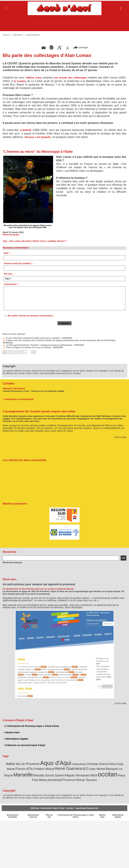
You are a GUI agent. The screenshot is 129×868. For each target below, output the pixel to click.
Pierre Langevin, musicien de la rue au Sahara (26, 345)
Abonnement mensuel (33, 813)
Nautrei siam (12, 730)
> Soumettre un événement (18, 397)
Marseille (16, 772)
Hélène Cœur (34, 78)
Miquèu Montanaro (70, 773)
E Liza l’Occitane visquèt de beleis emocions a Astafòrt (31, 338)
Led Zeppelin (43, 137)
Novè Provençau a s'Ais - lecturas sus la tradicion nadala (34, 389)
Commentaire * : (11, 284)
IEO (80, 766)
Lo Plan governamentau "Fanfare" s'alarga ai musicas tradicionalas (37, 343)
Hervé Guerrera (63, 766)
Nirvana (29, 137)
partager (81, 47)
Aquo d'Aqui (56, 760)
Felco (112, 761)
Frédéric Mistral (39, 766)
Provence (65, 777)
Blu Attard (26, 241)
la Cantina (20, 81)
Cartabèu (8, 381)
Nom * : (7, 253)
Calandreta (79, 762)
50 (34, 350)
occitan (99, 772)
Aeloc (12, 761)
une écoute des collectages (70, 78)
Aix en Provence (28, 761)
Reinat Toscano (83, 777)
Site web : (8, 274)
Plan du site (49, 813)
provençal (52, 777)
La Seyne (119, 766)
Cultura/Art (17, 35)
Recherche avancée (12, 560)
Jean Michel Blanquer (98, 766)
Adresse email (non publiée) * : (18, 263)
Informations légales (16, 736)
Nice (85, 773)
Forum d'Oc (20, 766)
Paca (113, 773)
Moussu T (61, 241)
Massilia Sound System (41, 773)
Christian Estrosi (97, 761)
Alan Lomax (15, 241)
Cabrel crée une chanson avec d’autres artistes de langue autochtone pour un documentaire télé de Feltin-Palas (58, 340)
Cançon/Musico (33, 35)
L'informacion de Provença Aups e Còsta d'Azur (31, 724)
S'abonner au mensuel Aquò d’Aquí (24, 743)
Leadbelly (26, 130)
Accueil (6, 35)
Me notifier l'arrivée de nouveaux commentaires (30, 316)
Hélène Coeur (39, 241)
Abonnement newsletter (13, 813)
